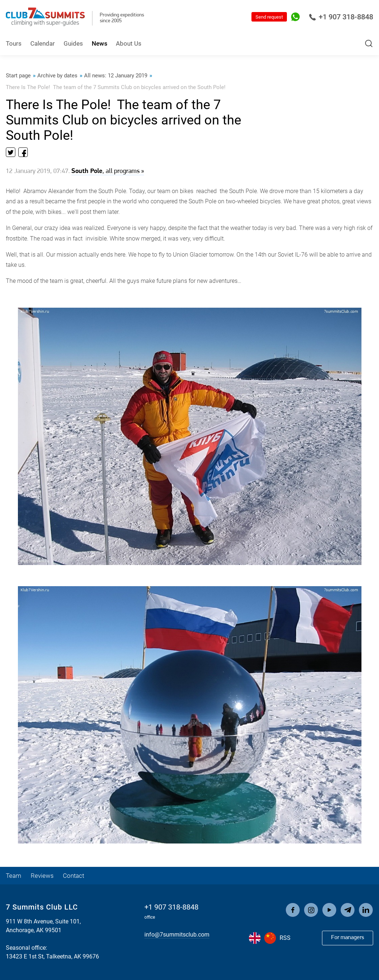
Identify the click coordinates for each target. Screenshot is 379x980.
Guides (73, 43)
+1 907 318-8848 (341, 17)
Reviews (42, 876)
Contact (73, 876)
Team (14, 876)
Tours (14, 43)
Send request (269, 17)
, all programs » (108, 171)
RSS (285, 938)
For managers (348, 938)
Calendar (43, 43)
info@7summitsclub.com (177, 935)
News (100, 43)
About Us (129, 43)
